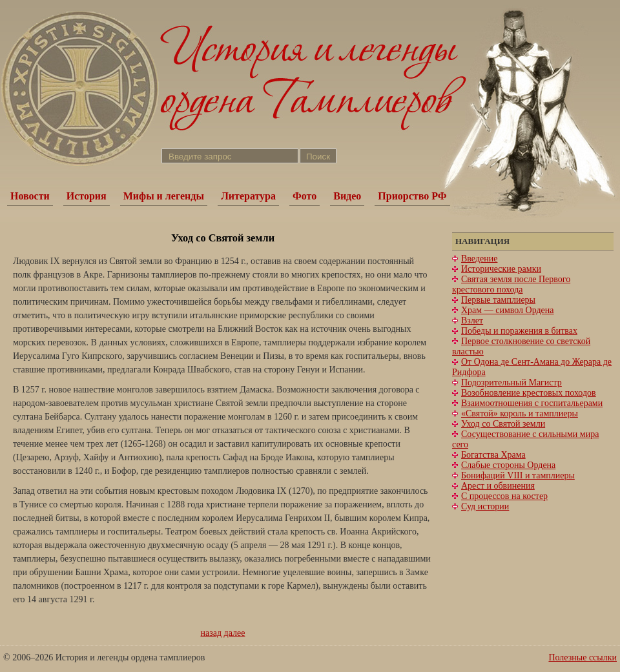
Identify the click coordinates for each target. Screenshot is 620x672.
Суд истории (485, 506)
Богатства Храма (493, 455)
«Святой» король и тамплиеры (520, 413)
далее (235, 633)
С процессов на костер (504, 496)
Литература (248, 196)
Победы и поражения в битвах (519, 331)
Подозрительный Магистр (512, 382)
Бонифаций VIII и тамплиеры (518, 475)
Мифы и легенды (164, 196)
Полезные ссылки (583, 657)
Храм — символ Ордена (508, 310)
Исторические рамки (501, 269)
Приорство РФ (412, 196)
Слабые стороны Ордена (508, 465)
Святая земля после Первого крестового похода (511, 284)
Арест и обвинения (498, 486)
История (87, 196)
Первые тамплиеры (498, 300)
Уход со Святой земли (503, 424)
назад (212, 633)
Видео (347, 196)
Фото (305, 196)
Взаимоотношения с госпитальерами (532, 403)
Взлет (472, 321)
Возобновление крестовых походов (529, 393)
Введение (479, 259)
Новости (30, 196)
